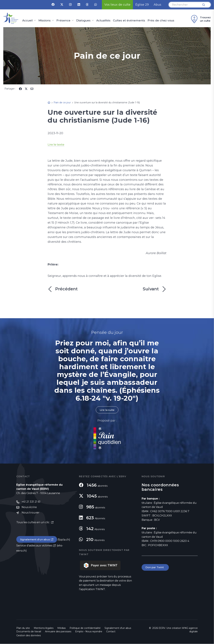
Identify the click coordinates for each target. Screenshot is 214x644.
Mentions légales (44, 628)
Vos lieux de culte (117, 5)
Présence (63, 21)
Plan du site (23, 628)
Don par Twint (155, 568)
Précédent (63, 289)
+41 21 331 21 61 (31, 502)
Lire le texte (56, 145)
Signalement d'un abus (35, 540)
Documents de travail (29, 632)
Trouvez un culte (200, 19)
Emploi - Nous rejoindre (89, 632)
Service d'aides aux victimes (34, 546)
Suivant (155, 289)
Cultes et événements (129, 21)
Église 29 (142, 5)
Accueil (27, 21)
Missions (45, 21)
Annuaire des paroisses (58, 632)
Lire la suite (107, 410)
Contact (111, 632)
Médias (61, 628)
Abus (157, 5)
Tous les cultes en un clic (33, 523)
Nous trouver (31, 513)
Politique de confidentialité (85, 628)
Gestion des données (29, 636)
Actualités (103, 21)
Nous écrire (29, 508)
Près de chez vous (161, 21)
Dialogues (83, 21)
